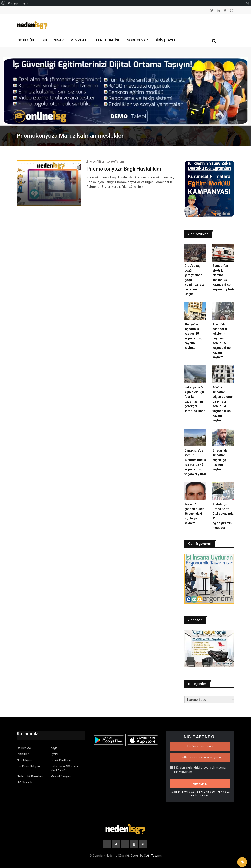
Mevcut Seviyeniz (62, 776)
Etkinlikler (23, 754)
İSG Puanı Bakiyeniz (29, 766)
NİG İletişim (24, 760)
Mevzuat (79, 40)
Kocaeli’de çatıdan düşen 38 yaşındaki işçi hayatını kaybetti (194, 514)
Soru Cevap (137, 40)
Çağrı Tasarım (153, 856)
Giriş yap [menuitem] (13, 3)
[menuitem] (3, 3)
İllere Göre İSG (107, 40)
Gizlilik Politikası (61, 760)
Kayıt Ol (55, 748)
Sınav (59, 40)
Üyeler (55, 754)
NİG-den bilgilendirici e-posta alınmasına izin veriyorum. (198, 770)
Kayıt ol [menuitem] (25, 3)
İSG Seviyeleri (25, 783)
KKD (44, 40)
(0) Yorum (117, 162)
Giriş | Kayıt (165, 40)
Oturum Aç (24, 748)
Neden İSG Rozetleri (30, 776)
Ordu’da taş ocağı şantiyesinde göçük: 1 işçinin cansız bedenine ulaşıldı (194, 280)
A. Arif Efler (97, 162)
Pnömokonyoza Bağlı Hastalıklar (124, 169)
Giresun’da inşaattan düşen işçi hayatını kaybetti (220, 460)
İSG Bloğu (25, 40)
